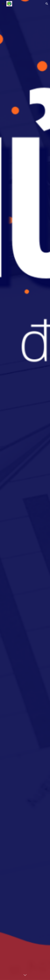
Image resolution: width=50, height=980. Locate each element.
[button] (3, 4)
